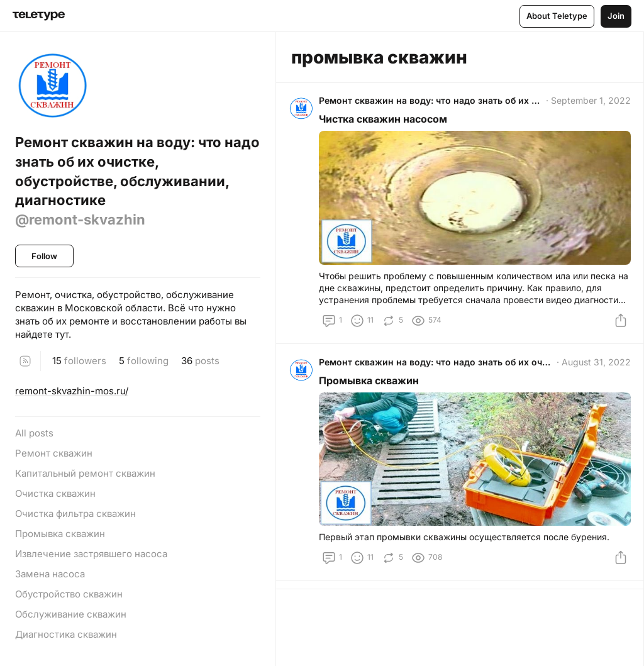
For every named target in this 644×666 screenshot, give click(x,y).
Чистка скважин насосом (386, 121)
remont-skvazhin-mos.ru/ (72, 391)
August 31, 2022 (594, 366)
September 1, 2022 (588, 103)
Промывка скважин (371, 385)
